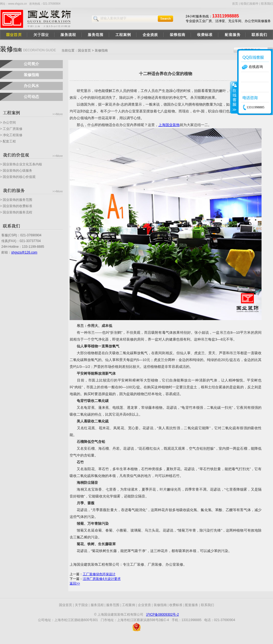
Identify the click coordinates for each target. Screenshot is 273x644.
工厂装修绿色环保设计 (99, 574)
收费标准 (176, 605)
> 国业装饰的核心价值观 (18, 177)
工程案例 (129, 605)
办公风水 (31, 86)
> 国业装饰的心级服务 (16, 171)
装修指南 (31, 75)
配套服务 (192, 605)
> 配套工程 (8, 141)
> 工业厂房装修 (11, 129)
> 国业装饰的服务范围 (16, 200)
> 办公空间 (8, 123)
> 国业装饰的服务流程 (16, 212)
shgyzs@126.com (24, 252)
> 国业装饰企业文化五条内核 (21, 164)
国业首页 (84, 50)
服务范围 (113, 605)
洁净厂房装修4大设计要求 (102, 579)
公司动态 (31, 97)
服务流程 (97, 605)
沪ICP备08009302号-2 (162, 615)
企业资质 (144, 605)
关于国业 (81, 605)
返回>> (75, 583)
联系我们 (267, 4)
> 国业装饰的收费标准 (16, 206)
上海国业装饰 (169, 125)
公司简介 (31, 64)
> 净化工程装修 (11, 135)
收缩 (234, 97)
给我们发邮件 (250, 4)
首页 (235, 4)
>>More (58, 114)
